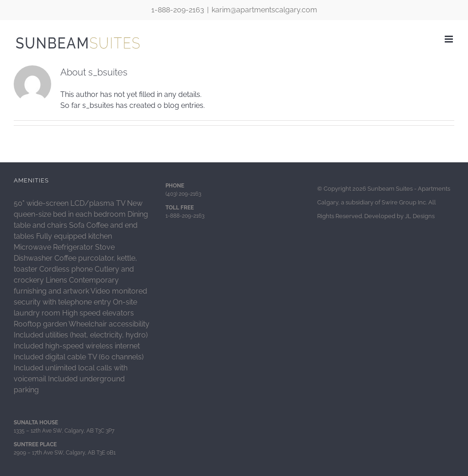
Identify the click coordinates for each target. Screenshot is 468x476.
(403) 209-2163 (183, 194)
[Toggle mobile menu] (449, 39)
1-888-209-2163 (178, 10)
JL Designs (420, 216)
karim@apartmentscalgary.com (264, 10)
